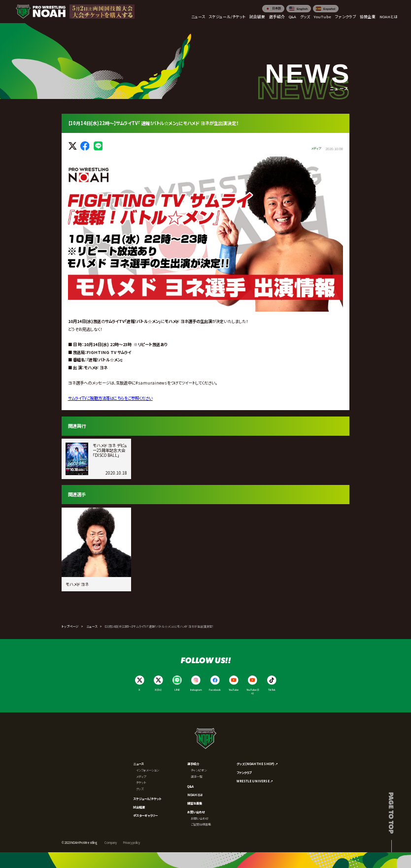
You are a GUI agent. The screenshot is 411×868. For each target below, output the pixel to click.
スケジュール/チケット (147, 799)
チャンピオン (199, 770)
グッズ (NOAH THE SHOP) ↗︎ (257, 764)
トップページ (70, 627)
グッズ (140, 789)
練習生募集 (195, 803)
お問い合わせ (196, 812)
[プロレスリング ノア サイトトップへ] (41, 12)
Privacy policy (132, 843)
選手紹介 (193, 764)
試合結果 (139, 807)
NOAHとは (195, 795)
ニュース (92, 627)
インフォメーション (147, 770)
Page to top (392, 813)
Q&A (190, 787)
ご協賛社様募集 (201, 824)
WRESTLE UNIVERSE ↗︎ (255, 781)
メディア (141, 777)
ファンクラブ (244, 773)
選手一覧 (197, 777)
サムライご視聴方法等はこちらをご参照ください (110, 398)
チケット (141, 783)
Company (111, 843)
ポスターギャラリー (145, 816)
